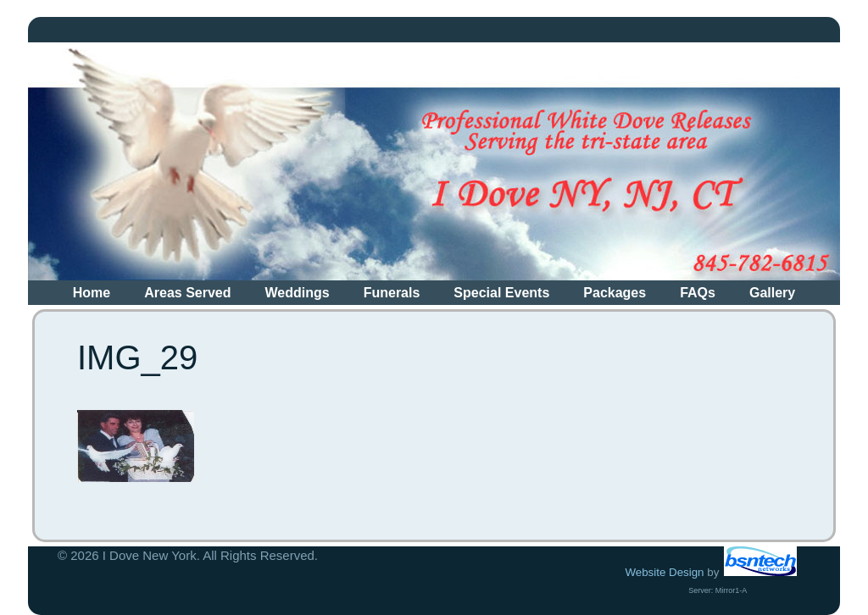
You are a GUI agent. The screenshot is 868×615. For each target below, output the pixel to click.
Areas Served (187, 293)
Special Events (501, 293)
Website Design (664, 572)
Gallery (772, 293)
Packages (615, 293)
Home (92, 293)
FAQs (698, 293)
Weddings (298, 293)
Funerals (392, 293)
